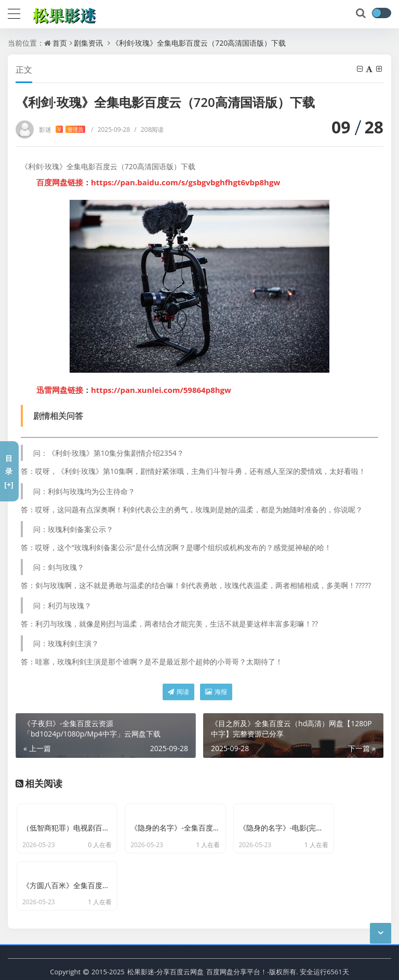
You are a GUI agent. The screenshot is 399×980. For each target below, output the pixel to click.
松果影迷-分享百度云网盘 (165, 949)
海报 (216, 692)
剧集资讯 (88, 43)
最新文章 (162, 964)
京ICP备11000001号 (108, 964)
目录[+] (9, 471)
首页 (60, 43)
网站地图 (198, 964)
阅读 (178, 692)
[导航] (14, 12)
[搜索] (362, 13)
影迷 (62, 130)
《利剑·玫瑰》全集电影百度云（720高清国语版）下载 (199, 43)
